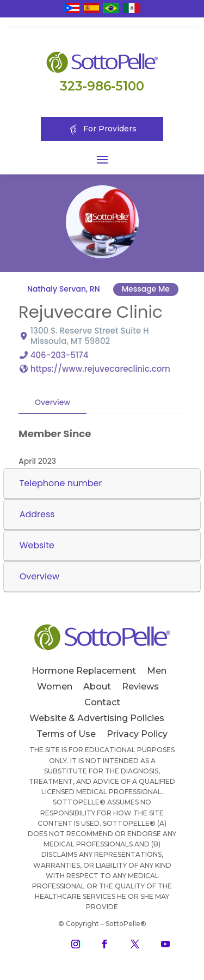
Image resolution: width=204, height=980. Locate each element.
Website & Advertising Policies (97, 718)
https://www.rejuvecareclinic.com (100, 368)
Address (37, 514)
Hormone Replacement (84, 671)
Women (55, 686)
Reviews (140, 686)
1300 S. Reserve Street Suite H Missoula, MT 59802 (90, 335)
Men (157, 671)
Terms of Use (66, 734)
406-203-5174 (60, 355)
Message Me (145, 289)
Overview (52, 402)
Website (37, 545)
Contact (102, 702)
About (97, 686)
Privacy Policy (137, 734)
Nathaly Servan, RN (64, 289)
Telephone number (61, 483)
